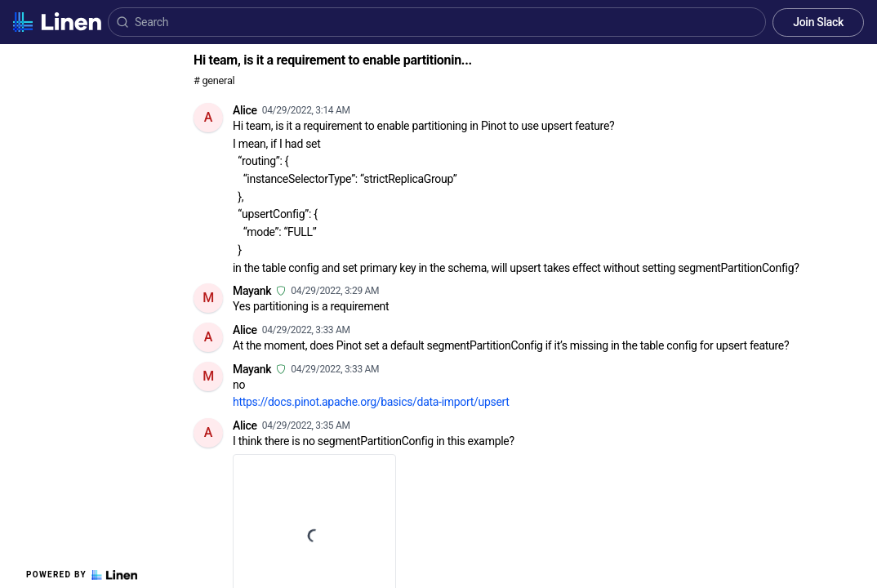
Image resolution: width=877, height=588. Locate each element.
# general (214, 80)
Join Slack (818, 22)
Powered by (82, 575)
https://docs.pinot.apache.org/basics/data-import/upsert (371, 402)
